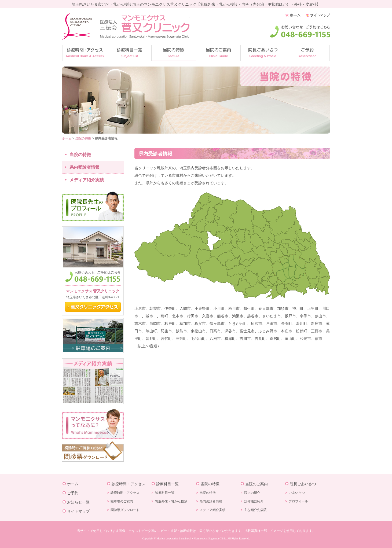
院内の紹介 (252, 493)
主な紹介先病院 (255, 510)
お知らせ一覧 (78, 502)
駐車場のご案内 (122, 501)
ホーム (67, 138)
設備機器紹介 (254, 501)
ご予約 (73, 493)
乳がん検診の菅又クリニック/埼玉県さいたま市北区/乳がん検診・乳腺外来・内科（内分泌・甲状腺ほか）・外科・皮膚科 (126, 27)
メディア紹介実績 (87, 180)
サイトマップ (78, 511)
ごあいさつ (297, 493)
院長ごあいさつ (303, 484)
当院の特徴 (83, 138)
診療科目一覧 (167, 484)
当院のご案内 (257, 484)
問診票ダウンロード (125, 510)
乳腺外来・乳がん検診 (171, 501)
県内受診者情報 (85, 167)
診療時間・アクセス (129, 484)
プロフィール (298, 501)
